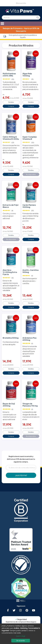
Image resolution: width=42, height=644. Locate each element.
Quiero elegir (21, 636)
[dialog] (21, 634)
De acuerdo (21, 641)
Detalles (11, 102)
